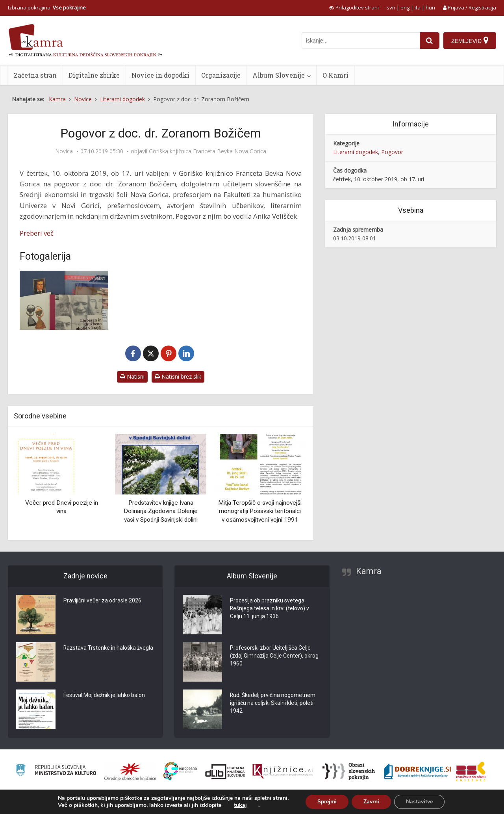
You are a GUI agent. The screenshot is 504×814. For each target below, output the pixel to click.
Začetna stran (35, 75)
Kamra (369, 571)
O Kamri (335, 75)
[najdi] (430, 41)
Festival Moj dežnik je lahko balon (104, 695)
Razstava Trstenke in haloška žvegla (108, 648)
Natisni (132, 376)
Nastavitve (419, 802)
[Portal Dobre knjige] (417, 771)
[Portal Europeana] (180, 771)
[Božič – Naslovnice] (64, 300)
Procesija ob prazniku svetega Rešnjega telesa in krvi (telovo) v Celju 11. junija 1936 (270, 609)
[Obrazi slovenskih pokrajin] (349, 771)
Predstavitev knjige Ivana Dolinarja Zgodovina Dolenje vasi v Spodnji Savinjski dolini (161, 511)
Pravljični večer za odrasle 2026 (102, 601)
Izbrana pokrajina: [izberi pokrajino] (47, 7)
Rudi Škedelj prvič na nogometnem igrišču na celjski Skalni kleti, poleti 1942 (273, 703)
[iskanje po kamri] (361, 41)
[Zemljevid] (470, 41)
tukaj (240, 805)
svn (391, 7)
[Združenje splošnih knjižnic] (471, 771)
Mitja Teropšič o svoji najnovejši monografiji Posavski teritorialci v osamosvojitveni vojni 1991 (260, 511)
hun (430, 7)
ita (418, 7)
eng (405, 7)
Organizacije (221, 75)
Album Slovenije (279, 75)
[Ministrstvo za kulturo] (56, 771)
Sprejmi (327, 802)
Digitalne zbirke (94, 75)
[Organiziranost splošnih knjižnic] (130, 771)
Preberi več (37, 233)
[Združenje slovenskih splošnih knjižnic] (283, 771)
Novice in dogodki (160, 75)
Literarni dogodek (356, 152)
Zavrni (371, 802)
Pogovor (392, 152)
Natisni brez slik (178, 376)
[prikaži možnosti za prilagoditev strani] (354, 7)
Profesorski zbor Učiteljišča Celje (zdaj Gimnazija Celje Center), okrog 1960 (274, 656)
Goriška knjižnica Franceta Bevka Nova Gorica (208, 151)
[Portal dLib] (225, 771)
